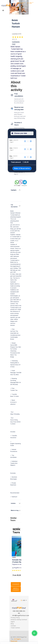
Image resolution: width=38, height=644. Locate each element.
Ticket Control (15, 628)
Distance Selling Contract (19, 620)
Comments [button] (16, 584)
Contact (13, 626)
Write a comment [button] (16, 589)
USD (30, 3)
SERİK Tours (16, 531)
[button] (11, 6)
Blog (12, 624)
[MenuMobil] (18, 7)
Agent (13, 622)
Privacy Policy (15, 618)
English (21, 3)
